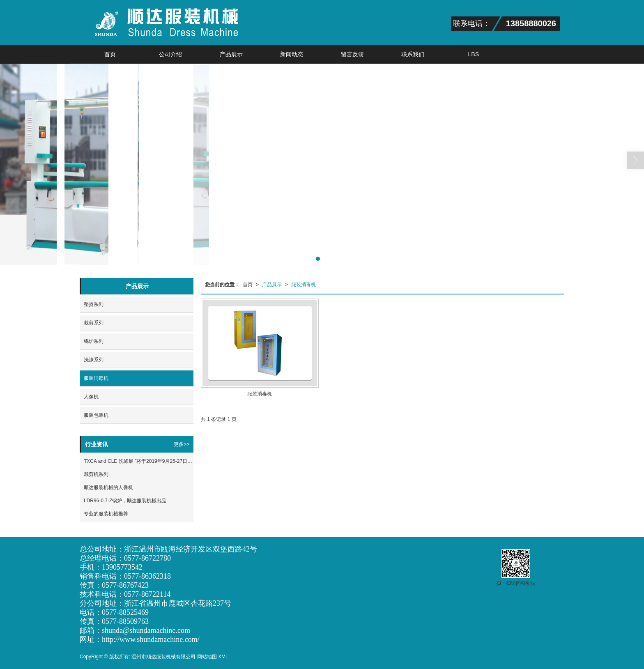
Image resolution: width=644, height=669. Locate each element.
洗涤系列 (94, 360)
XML (223, 657)
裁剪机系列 (96, 474)
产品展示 (231, 54)
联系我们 (413, 54)
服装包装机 (96, 415)
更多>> (182, 444)
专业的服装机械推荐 (106, 514)
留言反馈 (352, 54)
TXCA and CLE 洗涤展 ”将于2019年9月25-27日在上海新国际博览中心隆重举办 (139, 461)
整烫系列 (94, 304)
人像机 (91, 397)
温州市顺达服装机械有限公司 (163, 657)
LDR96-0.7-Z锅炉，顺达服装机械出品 (125, 501)
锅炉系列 (94, 341)
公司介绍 (170, 54)
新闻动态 (292, 54)
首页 (110, 54)
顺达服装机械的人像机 (108, 487)
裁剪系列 (94, 323)
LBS (474, 54)
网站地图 (207, 657)
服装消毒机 (304, 285)
